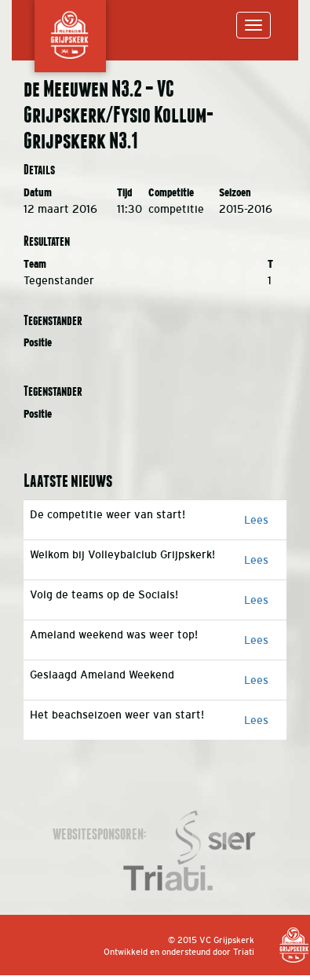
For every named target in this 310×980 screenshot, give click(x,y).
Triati (244, 952)
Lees (256, 520)
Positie (38, 343)
